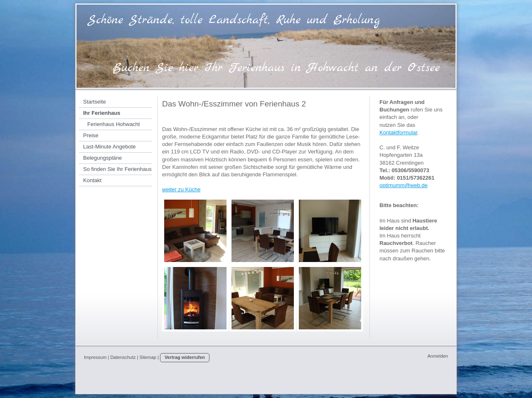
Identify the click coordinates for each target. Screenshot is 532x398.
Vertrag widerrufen (185, 357)
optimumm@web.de (404, 185)
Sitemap (148, 357)
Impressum (95, 357)
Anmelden (438, 356)
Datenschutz (123, 357)
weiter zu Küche (181, 189)
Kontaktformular (398, 132)
